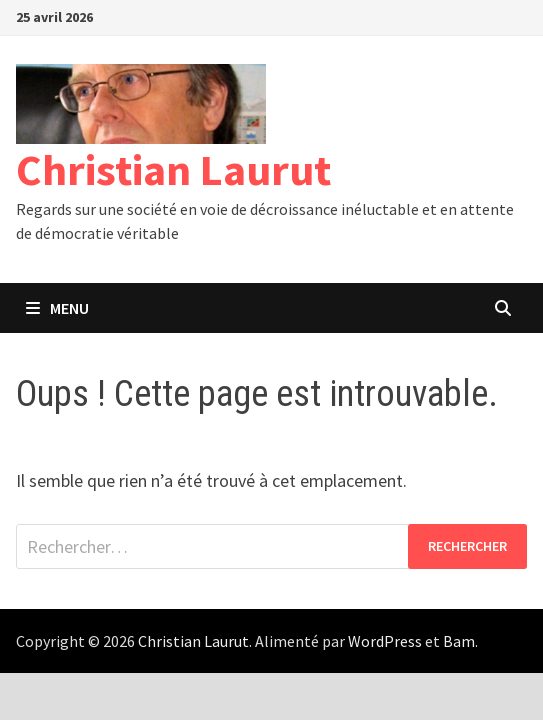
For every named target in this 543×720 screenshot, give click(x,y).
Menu (57, 308)
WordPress (385, 641)
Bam (459, 641)
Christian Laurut (173, 169)
